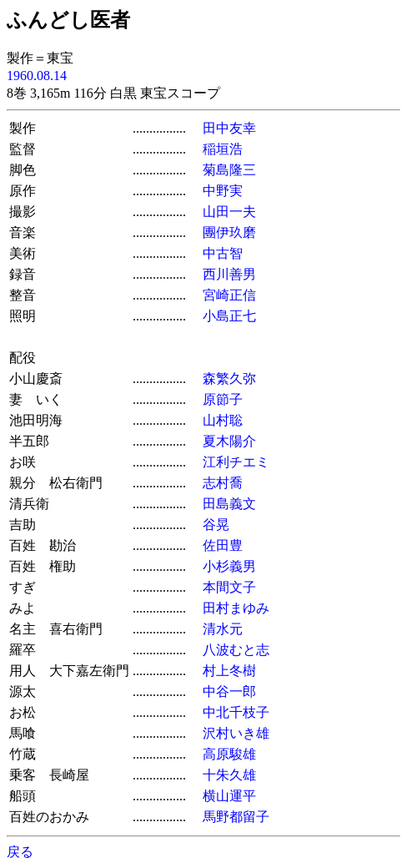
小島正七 (229, 316)
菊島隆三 (229, 170)
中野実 (223, 191)
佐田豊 (223, 545)
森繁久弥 (229, 378)
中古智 (223, 253)
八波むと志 (236, 650)
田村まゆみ (236, 608)
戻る (20, 852)
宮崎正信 (229, 295)
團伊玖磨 (229, 232)
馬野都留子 (236, 817)
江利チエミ (236, 462)
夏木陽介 (229, 441)
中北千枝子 (236, 712)
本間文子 (229, 587)
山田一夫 (229, 212)
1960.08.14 (37, 76)
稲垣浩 (223, 149)
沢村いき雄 (236, 733)
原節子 (223, 399)
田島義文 (229, 504)
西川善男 (229, 274)
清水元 (223, 629)
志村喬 (223, 483)
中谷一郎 (229, 691)
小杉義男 (229, 566)
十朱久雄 (229, 775)
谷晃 (216, 525)
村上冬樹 (229, 671)
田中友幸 (229, 128)
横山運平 (229, 796)
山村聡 (223, 420)
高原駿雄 (229, 754)
